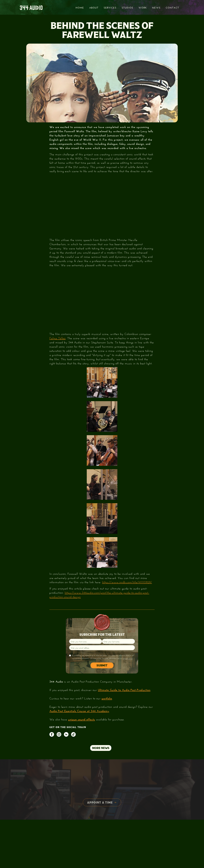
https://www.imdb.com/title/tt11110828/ (127, 582)
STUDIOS (127, 7)
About (94, 7)
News (156, 7)
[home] (31, 7)
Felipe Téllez (58, 338)
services (110, 7)
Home (80, 7)
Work (143, 7)
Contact (172, 7)
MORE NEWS (101, 748)
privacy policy (128, 658)
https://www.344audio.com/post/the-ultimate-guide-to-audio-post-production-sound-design (99, 594)
